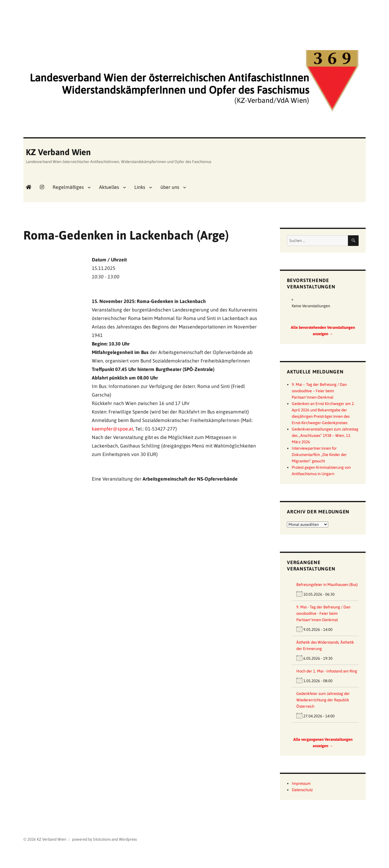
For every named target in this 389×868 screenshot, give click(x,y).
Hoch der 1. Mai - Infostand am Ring (327, 671)
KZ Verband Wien (58, 152)
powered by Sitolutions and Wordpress (104, 839)
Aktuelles (109, 187)
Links (140, 187)
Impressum (301, 783)
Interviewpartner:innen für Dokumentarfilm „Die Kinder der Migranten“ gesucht (319, 455)
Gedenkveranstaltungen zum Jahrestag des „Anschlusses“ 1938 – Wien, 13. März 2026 (325, 436)
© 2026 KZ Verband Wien (45, 839)
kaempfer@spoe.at (112, 429)
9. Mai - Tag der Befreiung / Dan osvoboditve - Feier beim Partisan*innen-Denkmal (323, 613)
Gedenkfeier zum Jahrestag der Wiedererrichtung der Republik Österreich (323, 700)
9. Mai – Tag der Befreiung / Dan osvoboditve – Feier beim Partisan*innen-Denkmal (319, 391)
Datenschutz (302, 790)
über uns (170, 187)
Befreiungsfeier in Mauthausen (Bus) (327, 585)
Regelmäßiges (68, 187)
